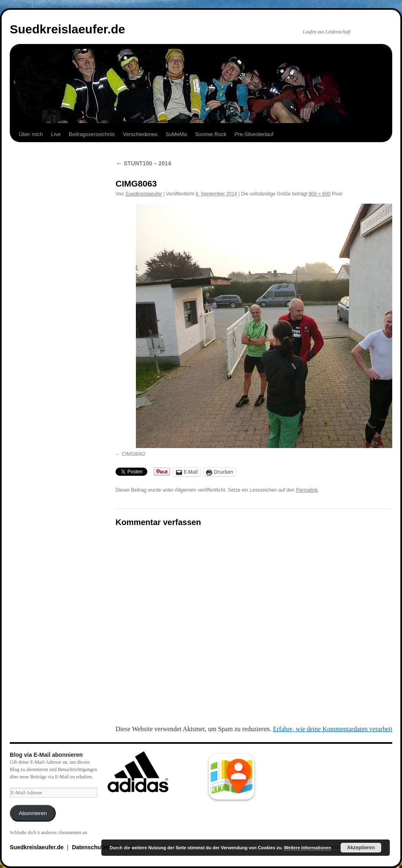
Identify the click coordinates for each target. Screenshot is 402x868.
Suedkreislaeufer (144, 194)
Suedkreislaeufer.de (67, 29)
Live (56, 134)
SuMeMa (176, 134)
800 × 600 (319, 194)
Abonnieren (33, 813)
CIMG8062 (133, 454)
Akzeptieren (361, 848)
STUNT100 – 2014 (143, 163)
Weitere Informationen (308, 848)
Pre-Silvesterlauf (254, 134)
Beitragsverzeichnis (92, 134)
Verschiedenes (140, 134)
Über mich (31, 134)
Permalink (307, 490)
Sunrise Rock (211, 134)
